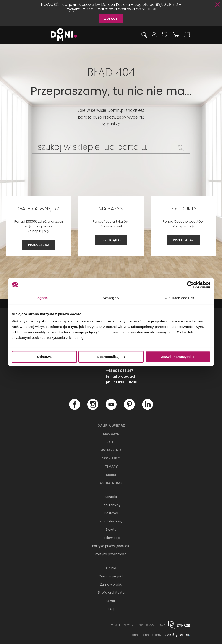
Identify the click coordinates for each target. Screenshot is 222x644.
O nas (111, 601)
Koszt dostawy (111, 521)
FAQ (111, 609)
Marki (111, 475)
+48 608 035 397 (120, 371)
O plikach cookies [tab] (179, 298)
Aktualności (111, 483)
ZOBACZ (111, 19)
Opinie (111, 568)
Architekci (111, 458)
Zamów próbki (111, 584)
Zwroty (111, 530)
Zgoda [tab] (43, 298)
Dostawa (111, 513)
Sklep (111, 442)
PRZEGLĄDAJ (39, 245)
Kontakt (111, 497)
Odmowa (44, 357)
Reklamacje (111, 538)
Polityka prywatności (111, 554)
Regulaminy (111, 505)
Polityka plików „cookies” (111, 546)
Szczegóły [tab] (111, 298)
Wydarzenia (111, 450)
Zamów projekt (111, 576)
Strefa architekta (111, 593)
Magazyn (111, 434)
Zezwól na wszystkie (178, 357)
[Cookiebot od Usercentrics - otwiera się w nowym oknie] (190, 285)
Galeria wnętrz (111, 426)
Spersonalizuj (111, 357)
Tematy (111, 467)
